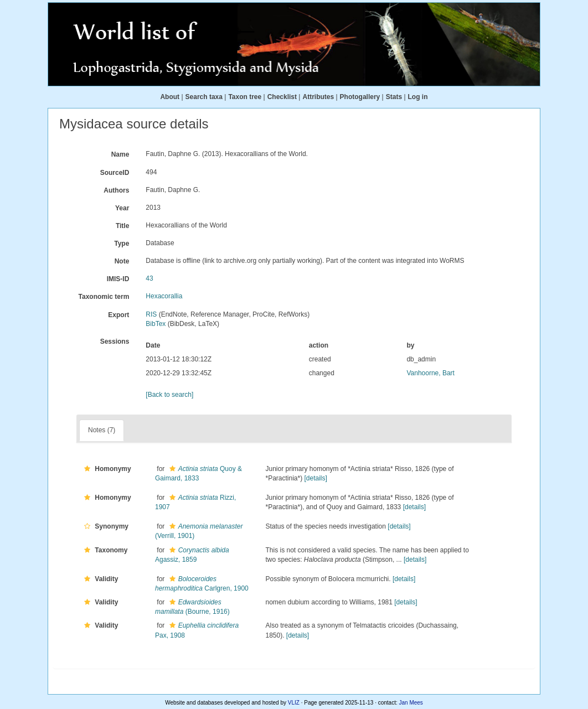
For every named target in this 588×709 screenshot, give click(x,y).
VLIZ (294, 703)
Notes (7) (102, 430)
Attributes (318, 97)
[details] (316, 478)
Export (118, 315)
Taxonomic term (104, 297)
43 (149, 278)
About (170, 97)
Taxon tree (245, 97)
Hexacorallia (164, 296)
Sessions (115, 341)
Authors (116, 190)
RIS (151, 314)
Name (120, 154)
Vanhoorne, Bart (430, 373)
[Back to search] (169, 395)
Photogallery (360, 97)
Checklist (282, 97)
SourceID (115, 173)
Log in (418, 97)
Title (122, 226)
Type (122, 244)
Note (122, 261)
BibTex (156, 324)
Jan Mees (411, 703)
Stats (394, 97)
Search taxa (204, 97)
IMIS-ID (118, 279)
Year (122, 208)
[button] (87, 469)
